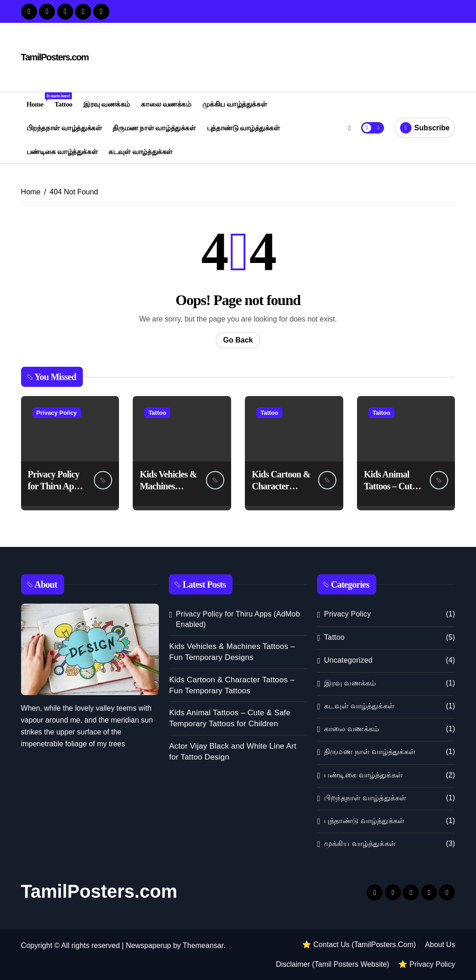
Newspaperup (149, 945)
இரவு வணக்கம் (107, 104)
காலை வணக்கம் (166, 104)
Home (38, 100)
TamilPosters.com (55, 57)
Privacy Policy (57, 413)
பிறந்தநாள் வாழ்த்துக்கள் (64, 128)
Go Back (238, 340)
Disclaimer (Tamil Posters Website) (333, 964)
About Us (440, 945)
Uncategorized (348, 660)
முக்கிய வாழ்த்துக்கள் (235, 104)
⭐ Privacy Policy (427, 964)
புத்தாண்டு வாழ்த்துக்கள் (243, 128)
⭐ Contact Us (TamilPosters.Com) (359, 945)
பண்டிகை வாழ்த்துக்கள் (62, 152)
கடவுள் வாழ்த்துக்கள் (140, 152)
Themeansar (203, 945)
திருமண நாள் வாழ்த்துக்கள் (154, 128)
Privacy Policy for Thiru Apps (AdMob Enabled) (238, 619)
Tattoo (63, 104)
